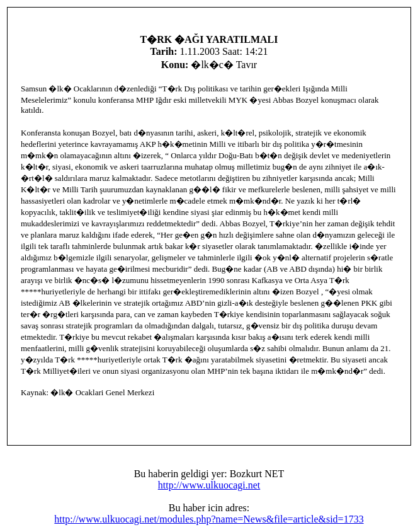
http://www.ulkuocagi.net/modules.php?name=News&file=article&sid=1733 (209, 519)
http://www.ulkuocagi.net (209, 485)
